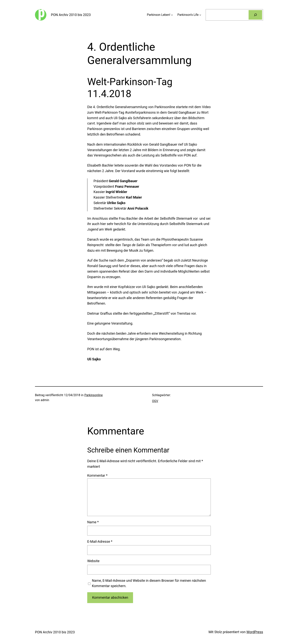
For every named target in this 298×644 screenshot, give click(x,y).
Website (93, 561)
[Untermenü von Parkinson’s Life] (200, 15)
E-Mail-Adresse (100, 541)
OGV (155, 401)
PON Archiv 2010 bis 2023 (71, 15)
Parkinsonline (94, 395)
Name (93, 522)
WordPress (255, 632)
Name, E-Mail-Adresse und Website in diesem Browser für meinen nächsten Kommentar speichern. (149, 583)
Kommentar (97, 475)
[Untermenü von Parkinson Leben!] (172, 15)
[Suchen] (255, 15)
